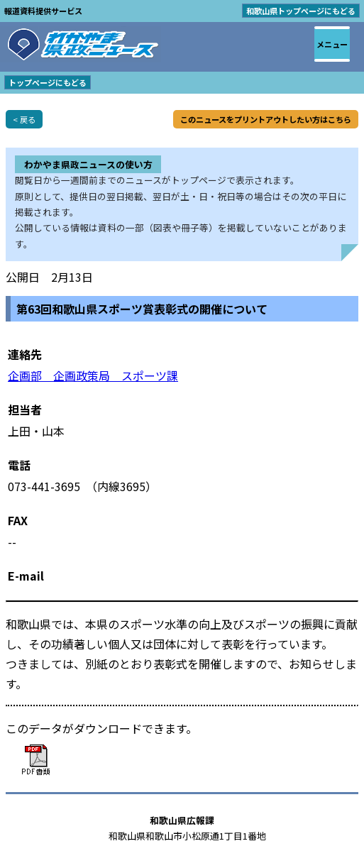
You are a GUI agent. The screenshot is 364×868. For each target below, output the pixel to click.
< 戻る (24, 119)
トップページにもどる (48, 82)
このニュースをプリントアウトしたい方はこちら (266, 119)
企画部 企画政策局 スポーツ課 (93, 375)
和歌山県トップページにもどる (301, 11)
